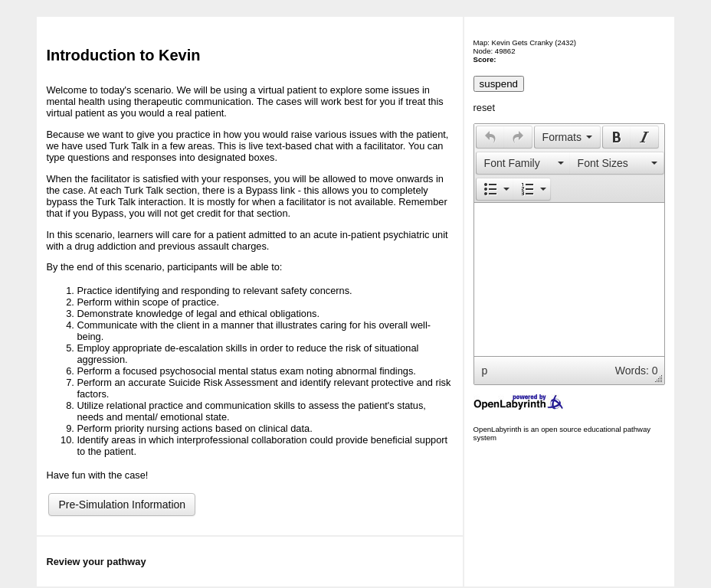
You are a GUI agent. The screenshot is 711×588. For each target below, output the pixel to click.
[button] (490, 137)
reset (484, 108)
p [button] (485, 371)
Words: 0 (637, 371)
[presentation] (490, 137)
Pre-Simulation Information (122, 505)
